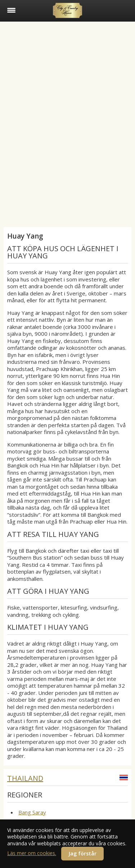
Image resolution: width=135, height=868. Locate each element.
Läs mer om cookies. (32, 853)
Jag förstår (82, 853)
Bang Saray (32, 812)
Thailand (25, 778)
